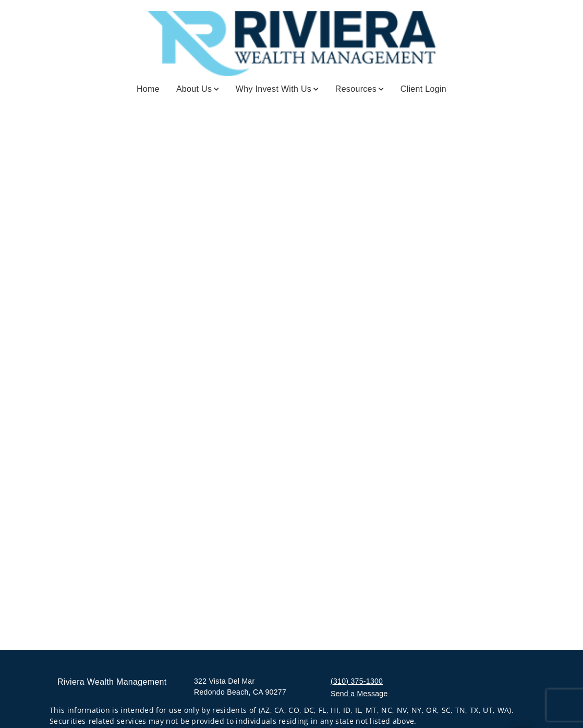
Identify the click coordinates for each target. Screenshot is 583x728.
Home (148, 89)
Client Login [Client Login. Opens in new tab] (423, 89)
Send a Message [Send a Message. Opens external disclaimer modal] (359, 694)
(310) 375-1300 (357, 681)
